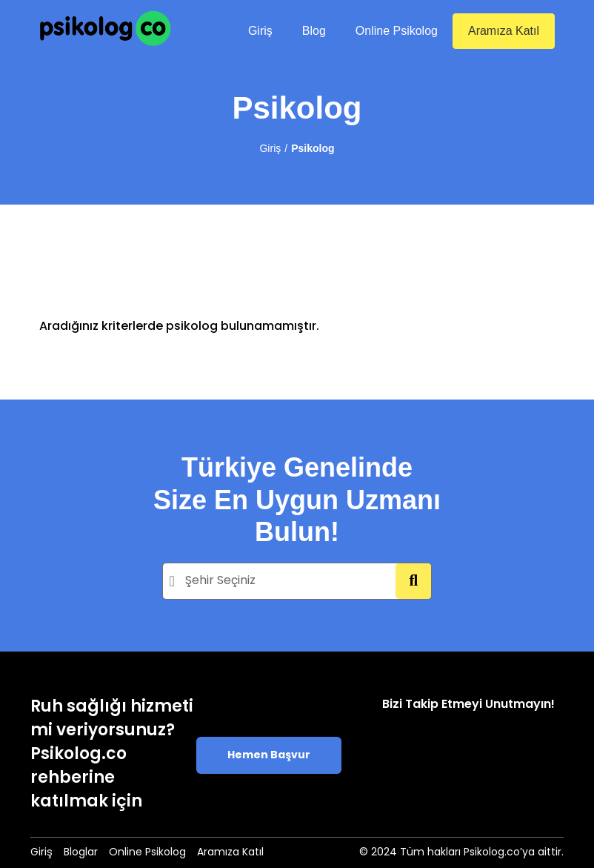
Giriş (260, 31)
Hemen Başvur (269, 756)
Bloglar (81, 853)
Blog (314, 31)
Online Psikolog (397, 31)
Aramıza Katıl (504, 31)
